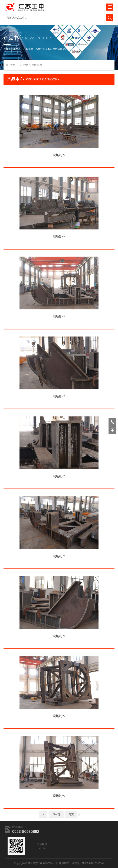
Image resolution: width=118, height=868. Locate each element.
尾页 (71, 816)
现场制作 (37, 65)
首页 (13, 65)
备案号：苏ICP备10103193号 (84, 863)
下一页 (56, 816)
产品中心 (25, 65)
